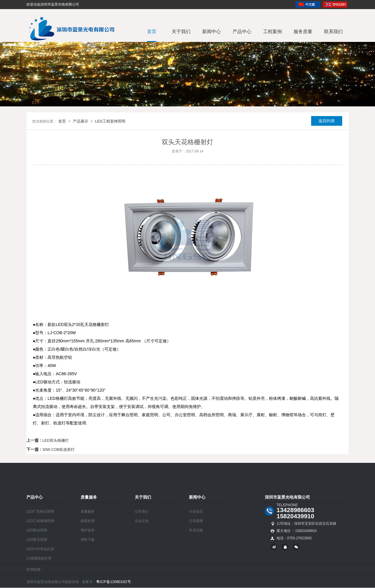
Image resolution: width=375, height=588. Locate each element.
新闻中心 (212, 32)
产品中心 (242, 32)
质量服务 (88, 511)
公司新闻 (196, 521)
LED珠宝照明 (37, 540)
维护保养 (88, 530)
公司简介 (142, 511)
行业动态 (196, 511)
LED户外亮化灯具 (40, 549)
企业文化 (142, 521)
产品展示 (81, 121)
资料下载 (88, 540)
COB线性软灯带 (39, 558)
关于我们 (181, 32)
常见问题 (196, 530)
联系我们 (333, 32)
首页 (152, 32)
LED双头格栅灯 (55, 440)
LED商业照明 (37, 530)
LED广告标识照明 (40, 511)
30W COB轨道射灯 (58, 450)
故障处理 (88, 521)
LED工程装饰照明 (110, 121)
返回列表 (327, 121)
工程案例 (272, 32)
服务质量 (303, 32)
